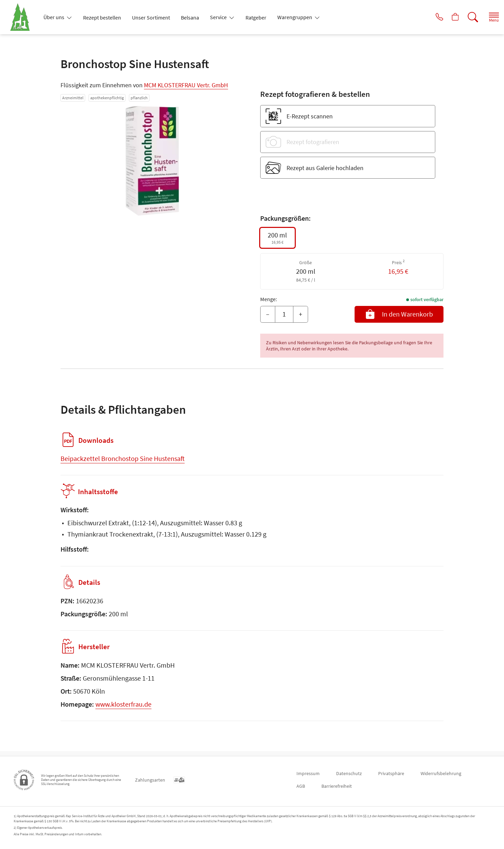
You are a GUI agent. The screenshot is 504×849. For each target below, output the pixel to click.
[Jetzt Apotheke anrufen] (428, 17)
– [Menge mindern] (268, 314)
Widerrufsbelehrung (441, 773)
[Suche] (466, 17)
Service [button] (219, 17)
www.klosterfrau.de (123, 709)
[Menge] (284, 314)
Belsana (190, 17)
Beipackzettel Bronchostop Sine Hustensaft (123, 458)
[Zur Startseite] (23, 17)
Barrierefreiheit (337, 786)
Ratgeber (256, 17)
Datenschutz (349, 773)
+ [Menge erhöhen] (301, 314)
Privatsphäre (391, 773)
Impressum (308, 773)
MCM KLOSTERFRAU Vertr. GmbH (186, 85)
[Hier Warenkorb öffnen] (447, 17)
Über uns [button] (54, 17)
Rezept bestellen (102, 17)
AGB (301, 786)
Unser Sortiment (151, 17)
